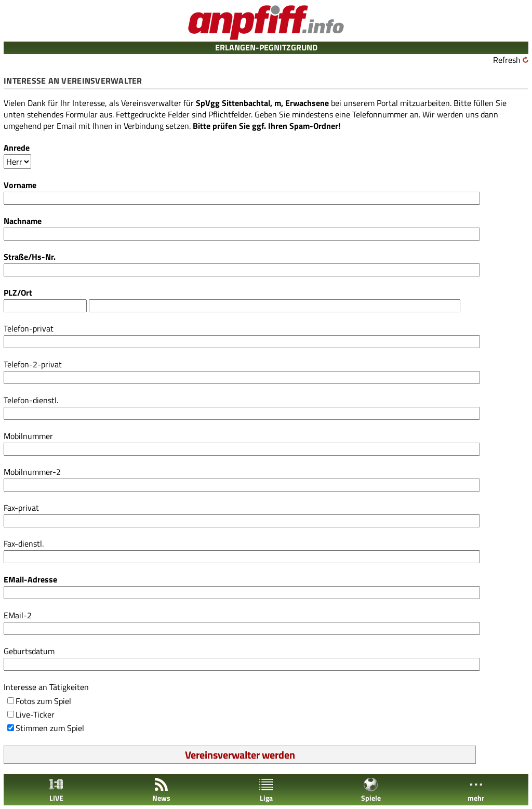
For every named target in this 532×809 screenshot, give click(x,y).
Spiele (371, 790)
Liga (266, 790)
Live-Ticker (35, 714)
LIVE (56, 790)
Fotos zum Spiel (43, 701)
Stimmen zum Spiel (50, 728)
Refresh (507, 60)
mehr (476, 790)
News (161, 790)
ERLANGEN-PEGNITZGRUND (266, 47)
